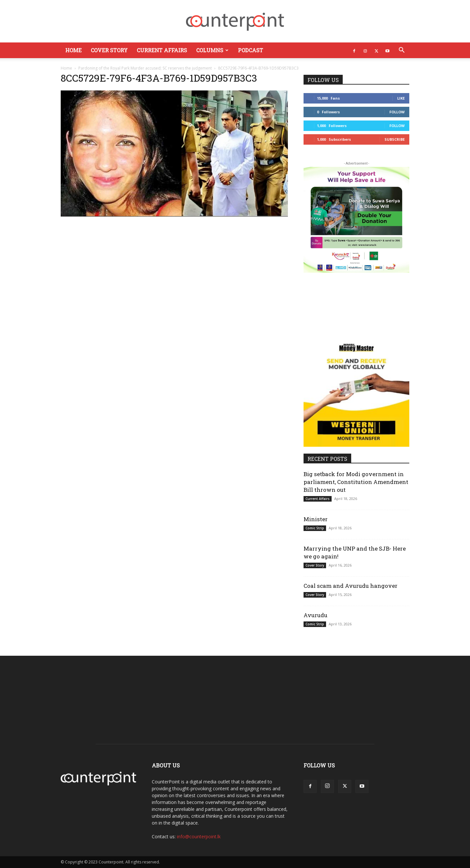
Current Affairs (162, 50)
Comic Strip (315, 528)
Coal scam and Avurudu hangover (351, 586)
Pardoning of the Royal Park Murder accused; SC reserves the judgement (145, 68)
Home (73, 50)
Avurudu (315, 615)
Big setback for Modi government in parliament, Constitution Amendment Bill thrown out (356, 482)
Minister (316, 519)
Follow (397, 112)
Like (401, 98)
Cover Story (109, 50)
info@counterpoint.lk (199, 836)
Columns (212, 50)
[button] (401, 51)
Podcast (251, 50)
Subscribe (395, 139)
